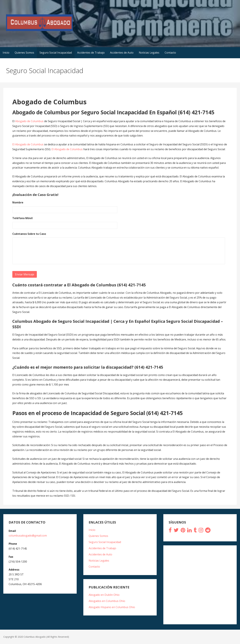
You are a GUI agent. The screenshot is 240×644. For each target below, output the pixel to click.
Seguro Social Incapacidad (56, 53)
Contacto (170, 53)
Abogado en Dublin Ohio (104, 595)
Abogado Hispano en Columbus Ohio (112, 607)
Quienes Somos (24, 53)
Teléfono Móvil (22, 218)
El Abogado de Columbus (28, 144)
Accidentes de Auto (122, 53)
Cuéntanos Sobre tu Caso (29, 234)
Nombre (18, 203)
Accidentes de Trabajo (91, 53)
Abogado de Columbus (30, 121)
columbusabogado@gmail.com (28, 536)
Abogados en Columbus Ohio (107, 601)
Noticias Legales (149, 53)
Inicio (6, 53)
